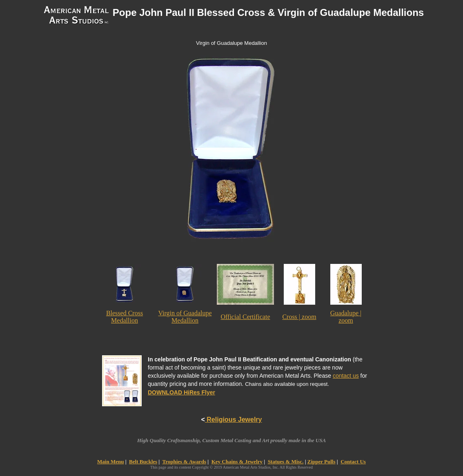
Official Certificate (246, 317)
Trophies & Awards (184, 462)
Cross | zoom (299, 317)
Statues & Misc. (286, 462)
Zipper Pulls (322, 462)
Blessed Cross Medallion (125, 317)
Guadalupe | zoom (346, 317)
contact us (346, 376)
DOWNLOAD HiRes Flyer (181, 392)
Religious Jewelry (234, 420)
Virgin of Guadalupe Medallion (185, 317)
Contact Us (353, 462)
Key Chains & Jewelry (237, 462)
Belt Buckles (143, 462)
